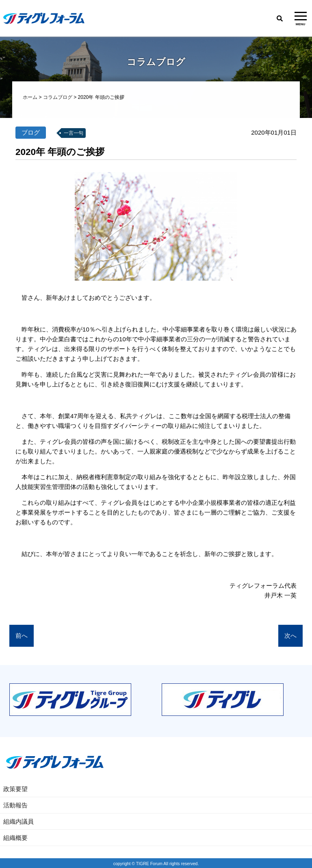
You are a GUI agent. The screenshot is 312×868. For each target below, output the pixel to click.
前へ (22, 636)
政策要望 (15, 789)
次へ (290, 636)
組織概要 (15, 838)
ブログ (31, 133)
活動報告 (15, 805)
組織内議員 (18, 821)
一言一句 (74, 133)
